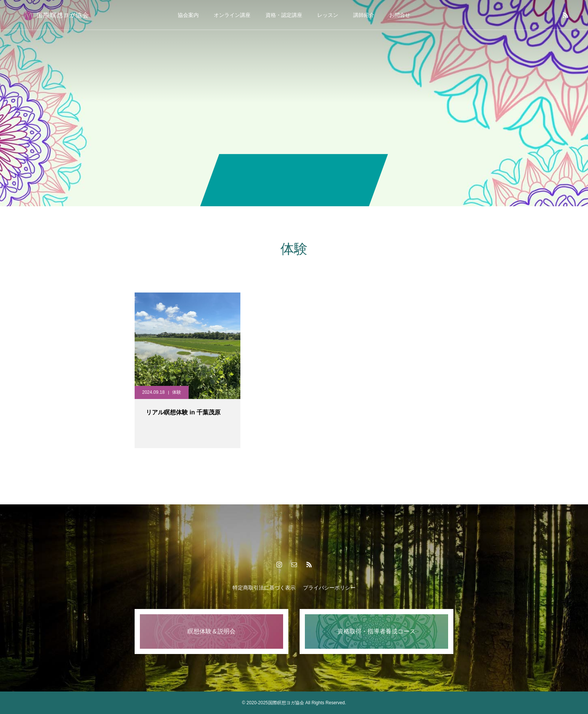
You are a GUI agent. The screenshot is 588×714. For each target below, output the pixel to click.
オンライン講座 (232, 15)
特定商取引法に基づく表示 (264, 588)
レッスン (328, 15)
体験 (177, 392)
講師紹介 (364, 15)
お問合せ (400, 15)
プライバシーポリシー (329, 588)
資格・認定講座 (284, 15)
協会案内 (188, 15)
